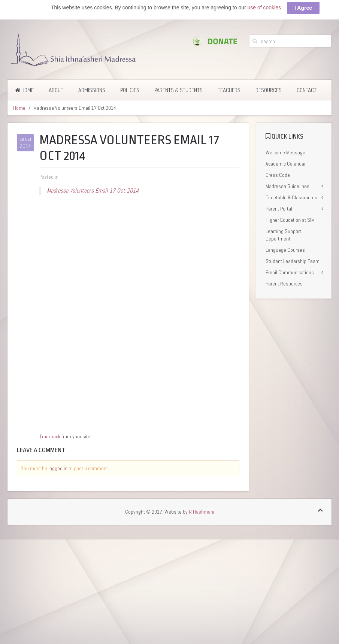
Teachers (229, 90)
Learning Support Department (283, 235)
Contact (307, 90)
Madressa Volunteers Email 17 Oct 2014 (93, 191)
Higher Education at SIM (290, 220)
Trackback (50, 436)
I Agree (303, 8)
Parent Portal (279, 209)
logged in (58, 468)
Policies (130, 90)
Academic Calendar (286, 164)
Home (24, 90)
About (56, 90)
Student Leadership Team (293, 261)
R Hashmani (202, 512)
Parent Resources (284, 284)
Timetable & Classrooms (291, 197)
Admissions (92, 90)
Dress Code (278, 175)
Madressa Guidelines (287, 186)
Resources (269, 90)
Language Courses (285, 250)
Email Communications (290, 272)
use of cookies (264, 7)
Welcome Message (285, 152)
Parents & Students (178, 90)
